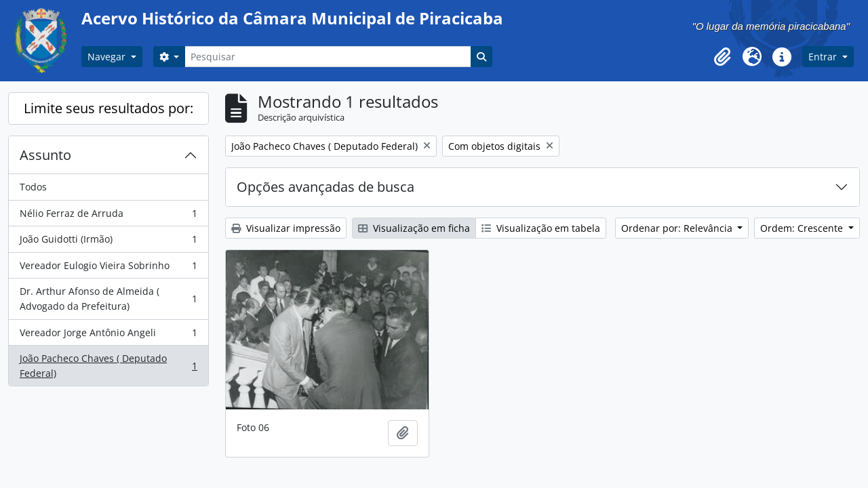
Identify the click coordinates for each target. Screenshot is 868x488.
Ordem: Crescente (803, 228)
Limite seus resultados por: (108, 108)
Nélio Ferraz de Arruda (108, 216)
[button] (722, 57)
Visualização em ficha (414, 228)
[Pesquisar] (328, 57)
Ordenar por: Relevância (678, 228)
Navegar (108, 57)
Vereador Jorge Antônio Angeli (108, 335)
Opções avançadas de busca (325, 187)
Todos (33, 187)
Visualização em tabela (541, 228)
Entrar (824, 57)
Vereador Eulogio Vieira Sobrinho (108, 268)
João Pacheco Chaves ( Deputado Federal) (108, 366)
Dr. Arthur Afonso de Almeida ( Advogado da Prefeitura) (108, 299)
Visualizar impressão (286, 228)
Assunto (45, 155)
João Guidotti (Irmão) (108, 242)
